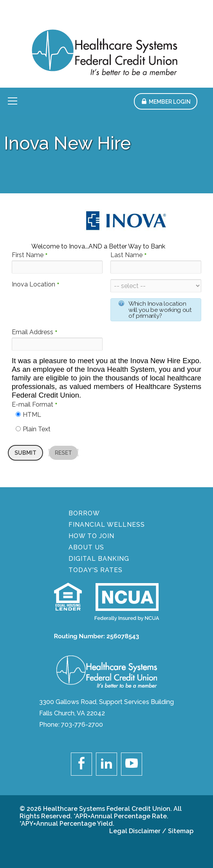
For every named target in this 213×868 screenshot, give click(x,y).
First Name (30, 255)
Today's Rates (96, 570)
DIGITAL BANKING (99, 559)
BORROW (84, 513)
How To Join (91, 536)
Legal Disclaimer (135, 831)
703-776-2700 (82, 725)
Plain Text (37, 429)
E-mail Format (35, 404)
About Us (86, 547)
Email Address (35, 332)
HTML (32, 415)
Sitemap (181, 831)
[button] (166, 101)
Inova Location (36, 284)
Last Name (129, 255)
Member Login (170, 102)
